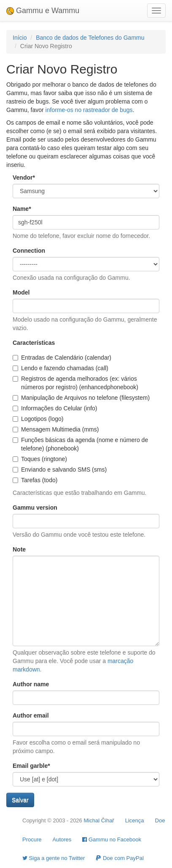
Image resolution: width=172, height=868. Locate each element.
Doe (160, 820)
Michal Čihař (99, 820)
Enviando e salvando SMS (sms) (60, 469)
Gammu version (35, 508)
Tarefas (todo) (35, 480)
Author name (31, 684)
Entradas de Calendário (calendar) (62, 358)
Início (20, 38)
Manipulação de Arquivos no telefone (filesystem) (81, 398)
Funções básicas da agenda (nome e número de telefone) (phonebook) (80, 444)
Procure (32, 839)
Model (21, 292)
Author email (31, 715)
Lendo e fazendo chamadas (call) (60, 368)
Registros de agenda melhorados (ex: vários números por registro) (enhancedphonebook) (75, 383)
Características (34, 343)
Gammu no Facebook (112, 839)
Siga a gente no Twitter (54, 858)
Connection (29, 251)
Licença (135, 820)
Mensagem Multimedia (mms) (56, 429)
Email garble (31, 766)
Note (19, 549)
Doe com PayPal (120, 858)
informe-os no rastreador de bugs (89, 110)
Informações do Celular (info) (55, 408)
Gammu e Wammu (43, 11)
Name (22, 209)
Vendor (24, 177)
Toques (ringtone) (40, 459)
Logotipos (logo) (38, 419)
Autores (62, 839)
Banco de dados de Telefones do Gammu (90, 38)
